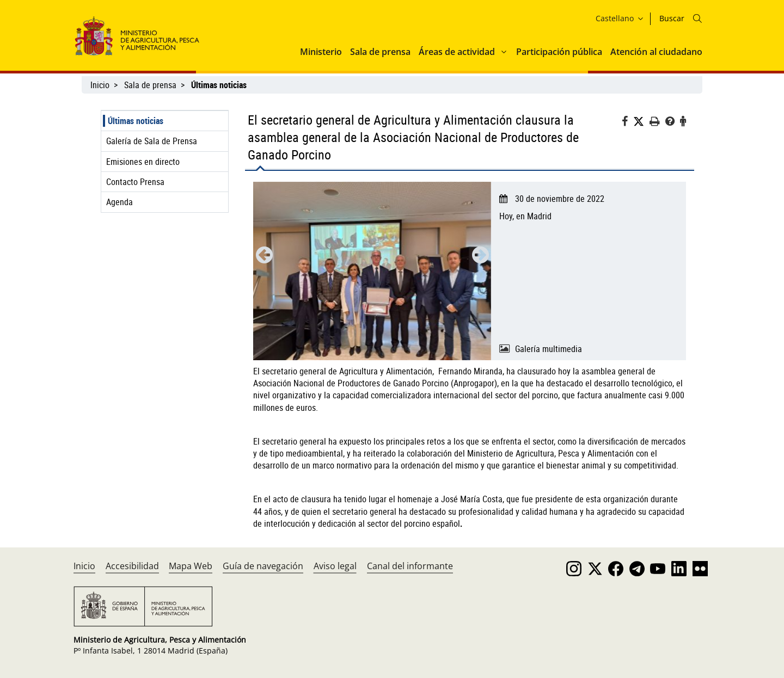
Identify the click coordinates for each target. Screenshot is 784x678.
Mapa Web (191, 566)
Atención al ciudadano (656, 52)
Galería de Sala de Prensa (152, 141)
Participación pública (559, 52)
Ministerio (321, 52)
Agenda (120, 202)
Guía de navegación (263, 566)
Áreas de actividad (457, 52)
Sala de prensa (380, 52)
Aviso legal (335, 566)
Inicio (100, 85)
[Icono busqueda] (697, 19)
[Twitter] (641, 122)
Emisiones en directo (143, 162)
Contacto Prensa (135, 182)
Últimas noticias (136, 121)
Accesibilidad (132, 566)
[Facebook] (627, 123)
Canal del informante (410, 566)
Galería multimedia (549, 349)
